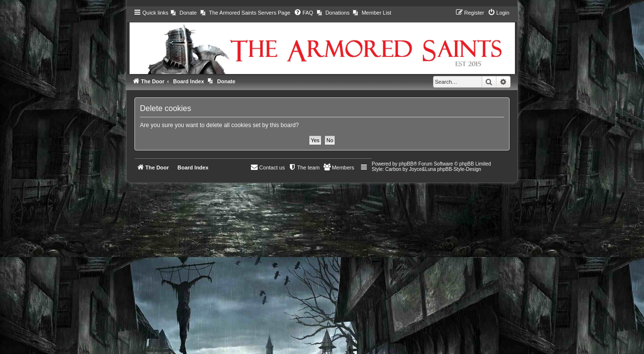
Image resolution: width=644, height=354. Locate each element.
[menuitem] (183, 13)
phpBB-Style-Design (459, 169)
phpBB (406, 164)
